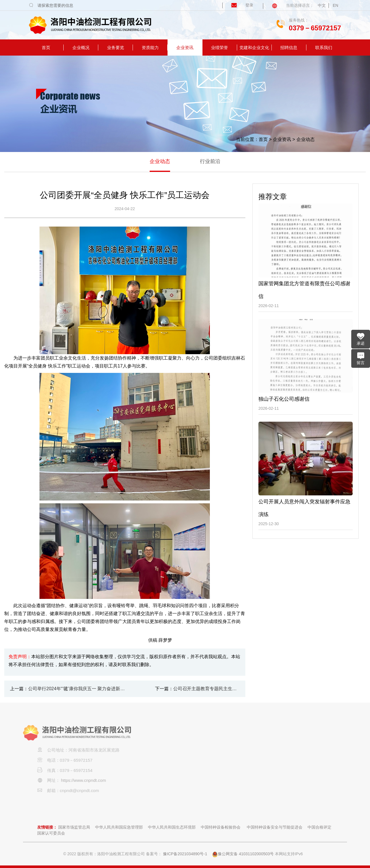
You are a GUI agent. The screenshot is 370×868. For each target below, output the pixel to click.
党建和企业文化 (254, 47)
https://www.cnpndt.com (83, 791)
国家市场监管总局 (74, 827)
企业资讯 (185, 47)
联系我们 (324, 47)
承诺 (361, 339)
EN (335, 5)
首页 (46, 47)
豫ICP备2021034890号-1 (185, 854)
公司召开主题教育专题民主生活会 (206, 689)
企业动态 (306, 139)
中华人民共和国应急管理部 (119, 827)
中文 (322, 5)
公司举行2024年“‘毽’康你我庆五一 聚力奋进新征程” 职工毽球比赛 (79, 689)
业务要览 (116, 47)
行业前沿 (210, 161)
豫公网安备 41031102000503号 (243, 854)
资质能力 (150, 47)
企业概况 (81, 47)
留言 (361, 358)
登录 (238, 5)
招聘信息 (289, 47)
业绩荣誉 (220, 47)
